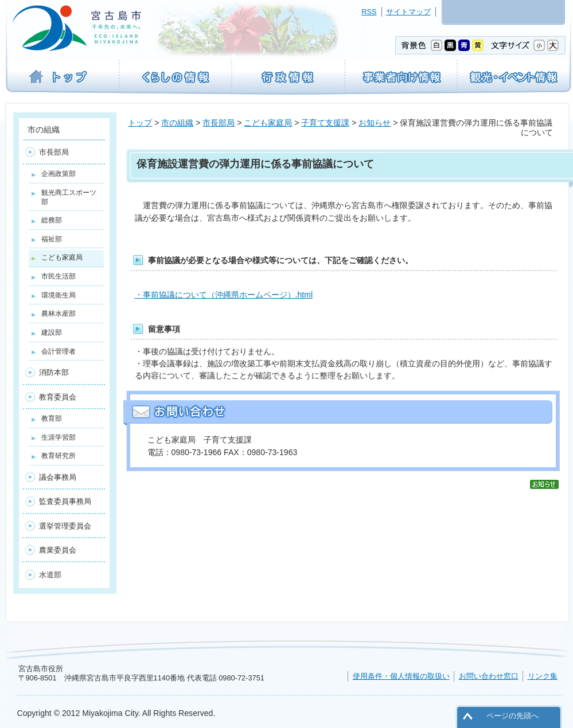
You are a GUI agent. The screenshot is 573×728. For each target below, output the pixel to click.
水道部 (50, 575)
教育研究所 (59, 456)
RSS (369, 12)
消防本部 (54, 372)
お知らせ (375, 123)
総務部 (52, 220)
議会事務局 (58, 477)
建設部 (52, 332)
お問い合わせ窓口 (489, 676)
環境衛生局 (59, 295)
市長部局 (219, 123)
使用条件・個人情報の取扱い (401, 676)
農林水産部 (59, 314)
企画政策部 (59, 174)
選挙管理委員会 (65, 526)
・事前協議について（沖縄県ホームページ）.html (224, 295)
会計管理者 (59, 351)
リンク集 (543, 676)
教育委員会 (58, 397)
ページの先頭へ (512, 716)
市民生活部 (59, 276)
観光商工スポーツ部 (69, 197)
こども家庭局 (268, 123)
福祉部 (52, 239)
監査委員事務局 (65, 501)
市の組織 (177, 123)
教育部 (52, 418)
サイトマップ (408, 12)
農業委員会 (58, 550)
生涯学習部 (59, 437)
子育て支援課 (325, 123)
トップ (140, 123)
